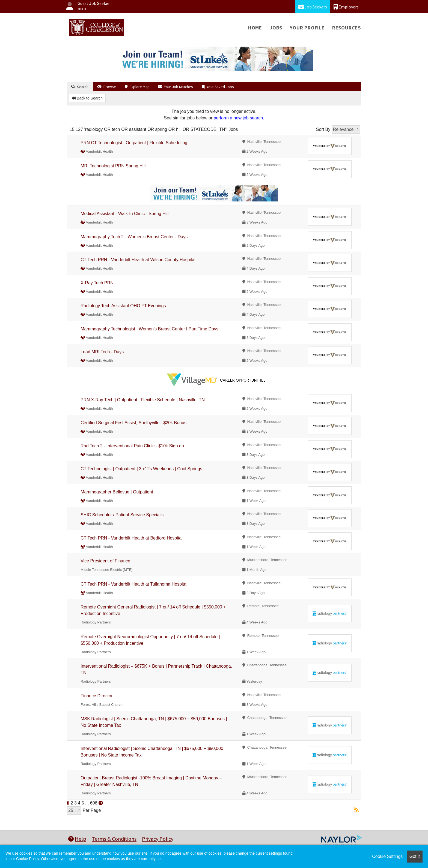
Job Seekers (313, 7)
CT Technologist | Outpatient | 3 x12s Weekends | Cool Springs (141, 469)
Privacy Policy (158, 839)
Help (77, 839)
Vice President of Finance (105, 561)
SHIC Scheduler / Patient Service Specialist (123, 515)
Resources (347, 28)
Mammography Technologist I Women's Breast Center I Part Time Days (149, 329)
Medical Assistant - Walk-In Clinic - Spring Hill (124, 214)
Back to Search (87, 98)
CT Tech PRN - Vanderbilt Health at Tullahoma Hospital (134, 584)
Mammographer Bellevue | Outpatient (117, 492)
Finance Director (96, 696)
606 (94, 803)
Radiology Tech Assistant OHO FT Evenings (123, 306)
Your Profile (307, 28)
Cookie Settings (387, 856)
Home (255, 28)
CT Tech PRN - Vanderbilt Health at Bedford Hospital (132, 538)
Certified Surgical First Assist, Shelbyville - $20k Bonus (133, 423)
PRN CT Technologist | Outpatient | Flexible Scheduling (134, 143)
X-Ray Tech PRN (97, 283)
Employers (346, 7)
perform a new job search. (239, 118)
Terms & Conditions (114, 839)
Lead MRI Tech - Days (102, 352)
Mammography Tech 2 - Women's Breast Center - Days (134, 237)
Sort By (323, 129)
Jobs (276, 28)
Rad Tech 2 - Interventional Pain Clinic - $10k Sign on (132, 446)
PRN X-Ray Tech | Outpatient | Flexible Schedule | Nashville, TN (143, 400)
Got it (415, 856)
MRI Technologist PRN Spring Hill (113, 166)
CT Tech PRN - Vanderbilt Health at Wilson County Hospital (138, 260)
